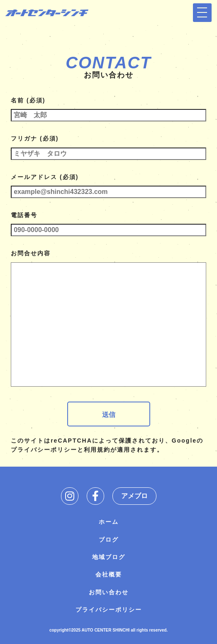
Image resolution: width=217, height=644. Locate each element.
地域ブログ (109, 557)
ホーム (109, 522)
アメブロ (134, 496)
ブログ (109, 540)
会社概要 (109, 574)
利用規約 (97, 450)
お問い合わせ (109, 592)
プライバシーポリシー (44, 450)
